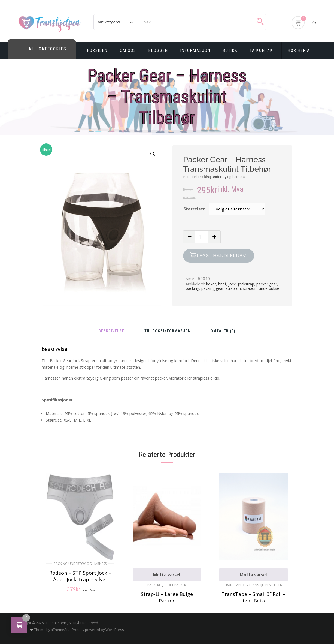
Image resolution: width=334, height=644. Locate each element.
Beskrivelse (111, 331)
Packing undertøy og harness (222, 177)
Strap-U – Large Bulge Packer (167, 597)
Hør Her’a (299, 50)
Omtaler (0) (223, 331)
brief (222, 284)
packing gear (212, 288)
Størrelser (194, 209)
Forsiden (97, 50)
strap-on (233, 288)
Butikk (230, 50)
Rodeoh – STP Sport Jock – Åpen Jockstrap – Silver (80, 576)
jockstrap (246, 284)
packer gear (267, 284)
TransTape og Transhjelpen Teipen (253, 585)
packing (192, 288)
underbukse (269, 288)
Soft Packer (176, 585)
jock (232, 284)
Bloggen (158, 50)
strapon (250, 288)
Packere (154, 585)
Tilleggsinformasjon (168, 331)
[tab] (111, 333)
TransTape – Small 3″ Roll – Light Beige (253, 597)
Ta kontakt (263, 50)
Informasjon (195, 50)
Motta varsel (167, 575)
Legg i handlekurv (221, 256)
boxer (211, 284)
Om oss (128, 50)
